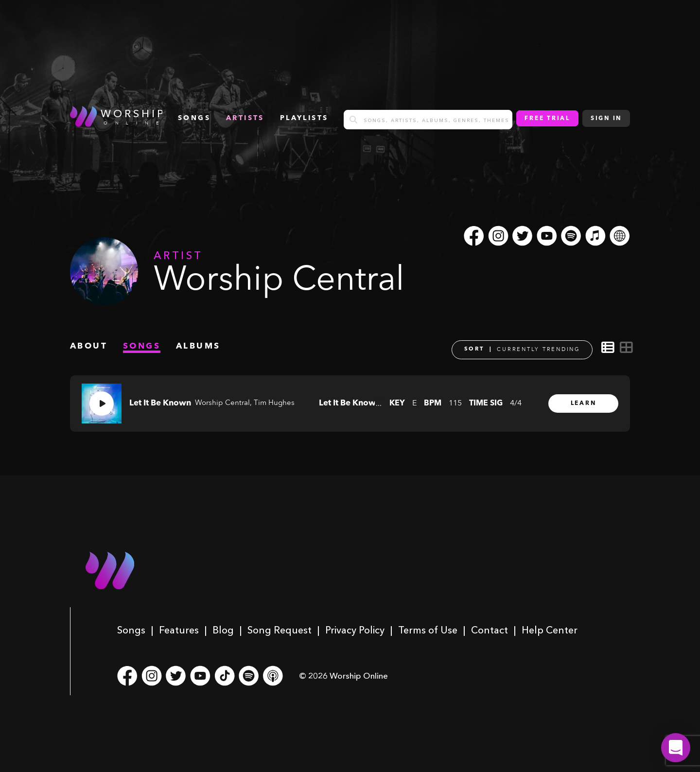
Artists (245, 118)
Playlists (304, 118)
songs (194, 118)
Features (179, 630)
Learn (584, 404)
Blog (223, 630)
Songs (131, 630)
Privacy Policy (355, 630)
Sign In (606, 119)
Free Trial (547, 119)
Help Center (550, 630)
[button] (676, 748)
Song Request (280, 630)
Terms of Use (428, 630)
